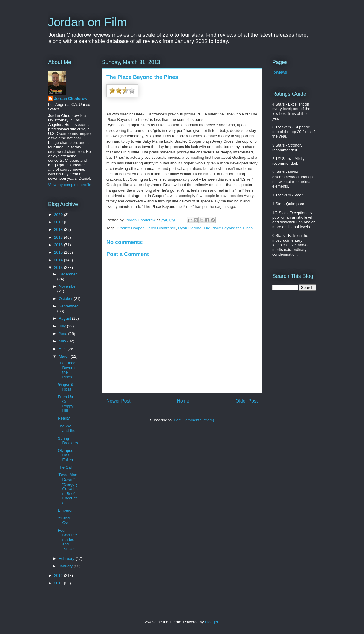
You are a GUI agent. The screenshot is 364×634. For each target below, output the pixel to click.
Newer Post (118, 401)
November (68, 286)
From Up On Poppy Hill (65, 404)
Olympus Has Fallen (65, 455)
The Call (65, 467)
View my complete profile (70, 185)
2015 (59, 252)
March (65, 356)
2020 (59, 215)
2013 (59, 268)
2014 (59, 260)
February (67, 558)
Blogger (211, 622)
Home (183, 401)
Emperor (65, 510)
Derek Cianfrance (161, 228)
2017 (59, 237)
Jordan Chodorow (71, 99)
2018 (59, 230)
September (68, 306)
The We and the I (68, 428)
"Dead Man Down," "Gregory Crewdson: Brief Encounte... (68, 489)
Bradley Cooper (130, 228)
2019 (59, 222)
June (64, 334)
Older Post (247, 401)
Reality (64, 418)
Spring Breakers (68, 441)
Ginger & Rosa (65, 387)
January (66, 566)
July (63, 326)
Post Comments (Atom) (194, 420)
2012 (59, 576)
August (65, 318)
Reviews (280, 72)
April (63, 349)
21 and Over (64, 521)
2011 (59, 583)
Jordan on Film (87, 22)
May (63, 341)
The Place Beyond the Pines (228, 228)
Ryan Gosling (190, 228)
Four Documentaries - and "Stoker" (67, 540)
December (68, 274)
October (66, 299)
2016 (59, 245)
